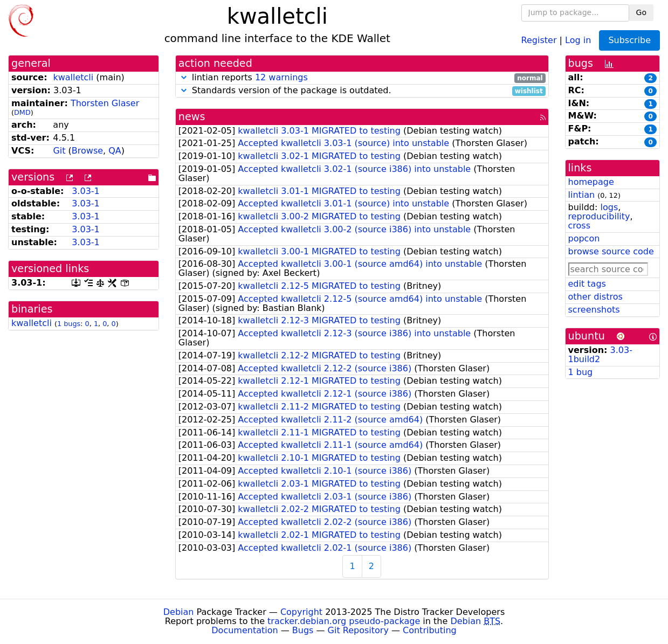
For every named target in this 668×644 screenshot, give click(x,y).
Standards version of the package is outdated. (362, 91)
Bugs (303, 630)
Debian (179, 612)
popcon (584, 238)
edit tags (587, 284)
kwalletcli (73, 77)
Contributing (430, 630)
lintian (582, 195)
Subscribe (629, 40)
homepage (591, 182)
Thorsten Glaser (105, 103)
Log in (578, 40)
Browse (87, 151)
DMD (22, 112)
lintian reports (362, 78)
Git (59, 151)
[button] (184, 77)
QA (115, 151)
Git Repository (358, 630)
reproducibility (599, 216)
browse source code (611, 251)
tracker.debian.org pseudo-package (344, 621)
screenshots (594, 310)
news (192, 117)
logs (609, 207)
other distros (595, 297)
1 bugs (69, 324)
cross (579, 226)
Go (641, 12)
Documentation (245, 630)
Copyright (301, 612)
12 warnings (281, 77)
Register (539, 40)
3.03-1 (86, 191)
